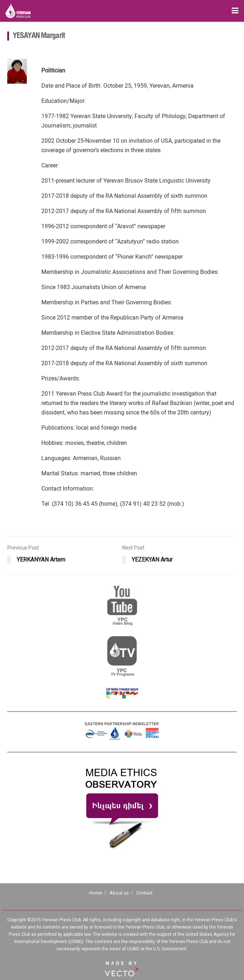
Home (96, 893)
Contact (144, 893)
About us (119, 893)
